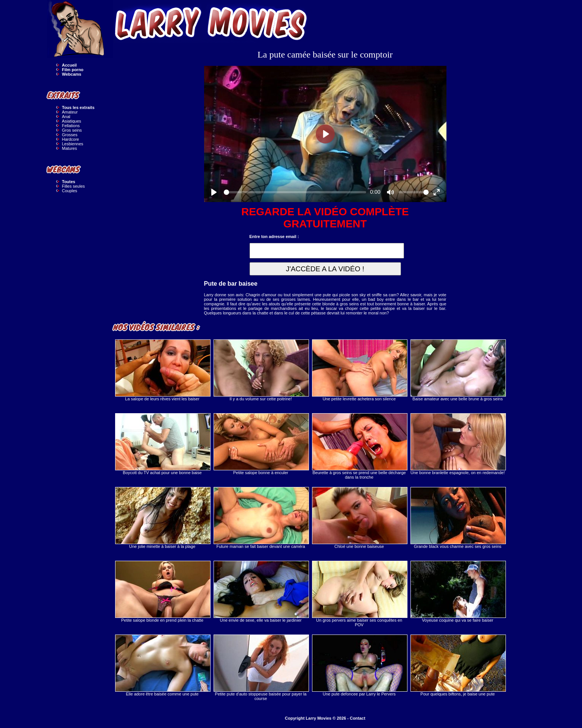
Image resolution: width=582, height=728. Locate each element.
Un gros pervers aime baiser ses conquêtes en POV (359, 594)
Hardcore (71, 139)
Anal (66, 117)
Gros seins (72, 130)
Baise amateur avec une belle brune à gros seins (458, 370)
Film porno (73, 70)
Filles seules (74, 186)
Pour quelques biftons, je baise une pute (458, 665)
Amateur (70, 112)
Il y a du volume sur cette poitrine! (261, 370)
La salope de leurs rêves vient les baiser (162, 370)
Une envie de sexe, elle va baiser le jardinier (261, 592)
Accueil (69, 65)
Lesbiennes (73, 144)
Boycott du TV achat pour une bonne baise (162, 444)
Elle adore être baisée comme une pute (162, 665)
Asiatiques (72, 121)
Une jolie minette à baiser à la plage (162, 518)
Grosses (70, 135)
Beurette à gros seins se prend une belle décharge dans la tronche (359, 446)
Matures (70, 148)
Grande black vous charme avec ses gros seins (458, 518)
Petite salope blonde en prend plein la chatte (162, 592)
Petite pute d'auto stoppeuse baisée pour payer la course (261, 668)
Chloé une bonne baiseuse (359, 518)
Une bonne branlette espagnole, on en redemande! (458, 444)
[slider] (295, 192)
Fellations (71, 126)
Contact (358, 718)
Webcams (72, 74)
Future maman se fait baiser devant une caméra (261, 518)
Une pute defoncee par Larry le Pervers (359, 665)
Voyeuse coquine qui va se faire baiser (458, 592)
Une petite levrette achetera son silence (359, 370)
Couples (70, 191)
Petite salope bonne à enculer (261, 444)
